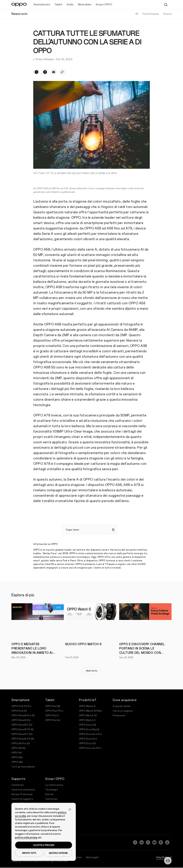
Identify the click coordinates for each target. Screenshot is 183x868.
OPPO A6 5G (18, 748)
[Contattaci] (168, 861)
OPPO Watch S (87, 706)
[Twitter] (148, 841)
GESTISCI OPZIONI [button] (58, 853)
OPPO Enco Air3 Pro (90, 748)
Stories (168, 14)
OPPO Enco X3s (88, 725)
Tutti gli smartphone (23, 767)
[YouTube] (154, 841)
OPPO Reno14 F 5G (22, 734)
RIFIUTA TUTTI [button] (29, 853)
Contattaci (18, 785)
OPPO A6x (17, 757)
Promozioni (119, 716)
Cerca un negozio (123, 711)
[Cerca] (166, 5)
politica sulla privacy (26, 838)
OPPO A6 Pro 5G (21, 744)
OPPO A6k (17, 762)
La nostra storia (54, 785)
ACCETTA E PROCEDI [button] (44, 845)
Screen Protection (22, 794)
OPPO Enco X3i (87, 744)
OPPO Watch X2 (88, 716)
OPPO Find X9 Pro (21, 706)
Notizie (49, 794)
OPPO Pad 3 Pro (54, 711)
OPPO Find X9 (19, 711)
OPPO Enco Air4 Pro (90, 734)
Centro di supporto (22, 799)
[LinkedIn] (142, 841)
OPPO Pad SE (53, 706)
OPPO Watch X (87, 720)
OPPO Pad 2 (52, 716)
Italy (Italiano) (164, 855)
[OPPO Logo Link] (19, 5)
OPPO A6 (17, 753)
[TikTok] (167, 841)
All (137, 14)
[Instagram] (161, 841)
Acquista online (122, 706)
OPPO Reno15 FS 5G (23, 730)
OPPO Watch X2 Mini (91, 711)
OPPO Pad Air (53, 720)
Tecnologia (51, 790)
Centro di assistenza (23, 790)
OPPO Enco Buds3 (89, 730)
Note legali (92, 855)
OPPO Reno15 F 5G (22, 725)
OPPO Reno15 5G (21, 720)
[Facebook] (135, 841)
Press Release (151, 14)
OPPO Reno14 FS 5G (23, 739)
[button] (70, 809)
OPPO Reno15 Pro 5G (23, 716)
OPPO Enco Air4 (88, 739)
